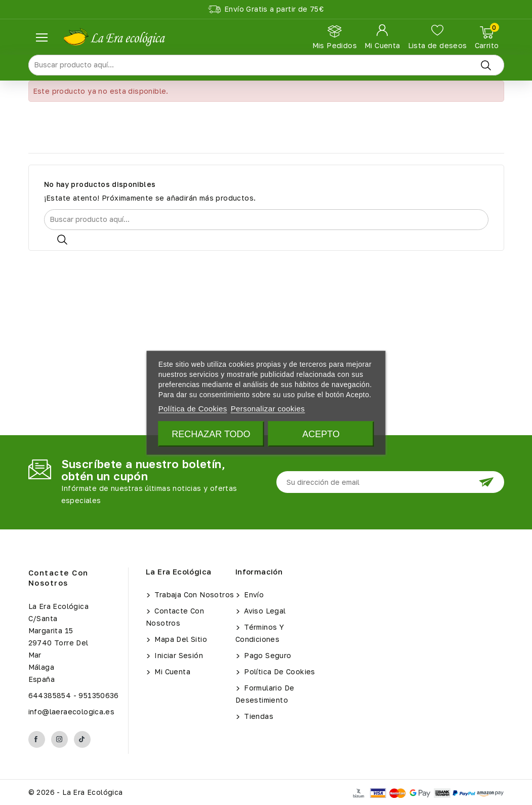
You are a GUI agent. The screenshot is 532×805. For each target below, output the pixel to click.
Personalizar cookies (268, 408)
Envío (253, 595)
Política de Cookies (279, 672)
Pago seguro (267, 655)
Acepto (321, 434)
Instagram (59, 739)
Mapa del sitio (180, 639)
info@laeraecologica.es (72, 712)
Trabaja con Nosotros (193, 595)
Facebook (37, 739)
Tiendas (258, 716)
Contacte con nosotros (58, 578)
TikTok (82, 739)
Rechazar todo (211, 434)
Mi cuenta (171, 672)
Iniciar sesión (178, 655)
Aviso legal (264, 611)
